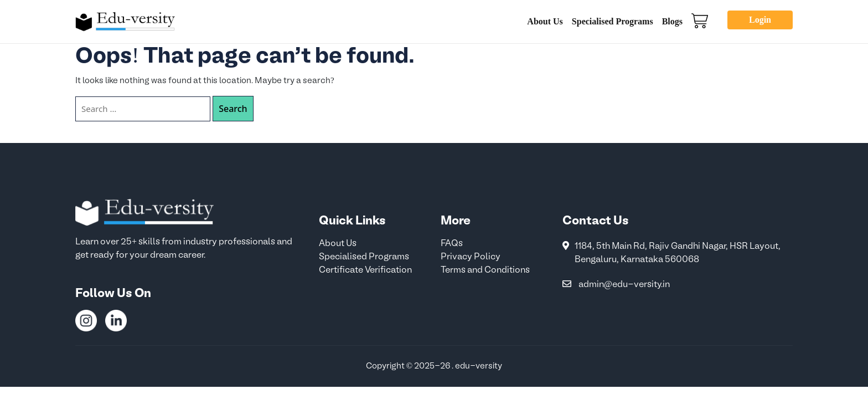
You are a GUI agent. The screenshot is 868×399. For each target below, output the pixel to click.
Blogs (672, 21)
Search (233, 109)
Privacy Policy (471, 257)
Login (760, 20)
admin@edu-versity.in (624, 285)
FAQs (452, 244)
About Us (545, 21)
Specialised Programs (613, 21)
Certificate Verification (365, 270)
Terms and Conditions (485, 270)
